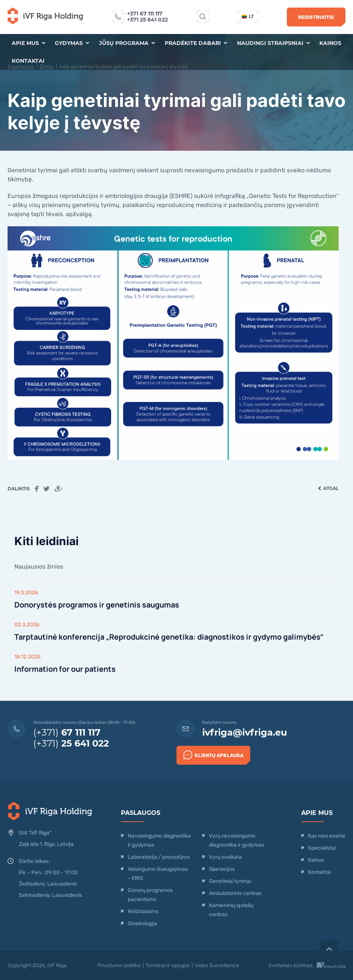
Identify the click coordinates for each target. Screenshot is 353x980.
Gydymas (72, 43)
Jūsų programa (127, 43)
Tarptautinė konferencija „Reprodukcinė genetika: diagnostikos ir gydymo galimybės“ (172, 637)
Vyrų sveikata (225, 857)
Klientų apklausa (213, 754)
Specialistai (322, 848)
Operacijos (222, 869)
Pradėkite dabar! (196, 43)
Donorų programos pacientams (150, 895)
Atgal (328, 488)
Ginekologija (142, 924)
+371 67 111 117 (145, 14)
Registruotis (316, 17)
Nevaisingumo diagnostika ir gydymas (159, 840)
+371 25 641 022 (147, 20)
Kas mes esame (327, 836)
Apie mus (28, 43)
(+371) (67, 732)
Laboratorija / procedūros (159, 857)
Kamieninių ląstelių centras (231, 910)
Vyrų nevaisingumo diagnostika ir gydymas (237, 840)
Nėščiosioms (143, 911)
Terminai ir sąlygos (168, 965)
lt (248, 16)
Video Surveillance (217, 965)
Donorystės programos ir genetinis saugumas (98, 605)
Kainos (331, 43)
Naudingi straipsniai (273, 43)
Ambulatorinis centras (235, 893)
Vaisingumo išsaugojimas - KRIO (158, 874)
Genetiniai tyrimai (230, 881)
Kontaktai (28, 61)
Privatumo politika (119, 965)
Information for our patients (66, 669)
